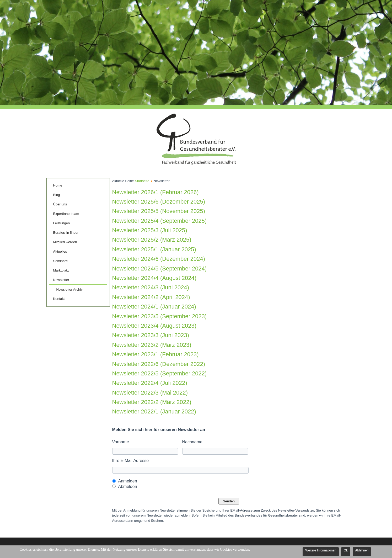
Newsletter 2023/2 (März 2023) (152, 345)
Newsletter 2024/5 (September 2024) (160, 269)
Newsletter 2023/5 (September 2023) (160, 316)
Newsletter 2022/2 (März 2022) (152, 402)
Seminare (61, 261)
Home (58, 185)
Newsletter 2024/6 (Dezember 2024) (159, 259)
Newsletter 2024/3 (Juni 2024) (151, 287)
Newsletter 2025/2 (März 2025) (152, 240)
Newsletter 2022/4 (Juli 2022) (150, 383)
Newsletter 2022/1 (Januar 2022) (154, 411)
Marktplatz (61, 270)
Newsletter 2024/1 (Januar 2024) (154, 307)
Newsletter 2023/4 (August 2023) (154, 326)
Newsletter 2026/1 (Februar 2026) (155, 192)
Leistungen (62, 223)
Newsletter (61, 280)
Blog (57, 195)
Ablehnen (362, 550)
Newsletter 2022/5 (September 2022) (160, 373)
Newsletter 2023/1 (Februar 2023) (155, 354)
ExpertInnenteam (66, 214)
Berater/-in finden (66, 233)
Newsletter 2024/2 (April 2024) (151, 297)
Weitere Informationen (321, 550)
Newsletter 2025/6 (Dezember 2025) (159, 202)
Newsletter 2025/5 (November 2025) (159, 211)
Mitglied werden (65, 242)
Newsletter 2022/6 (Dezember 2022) (159, 364)
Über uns (60, 204)
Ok (346, 550)
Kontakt (59, 299)
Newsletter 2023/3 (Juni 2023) (151, 335)
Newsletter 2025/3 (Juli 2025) (150, 230)
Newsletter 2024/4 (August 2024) (154, 278)
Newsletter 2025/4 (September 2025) (160, 221)
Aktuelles (60, 251)
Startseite (142, 181)
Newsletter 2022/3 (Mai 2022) (150, 393)
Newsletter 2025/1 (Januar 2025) (154, 249)
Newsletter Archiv (69, 289)
